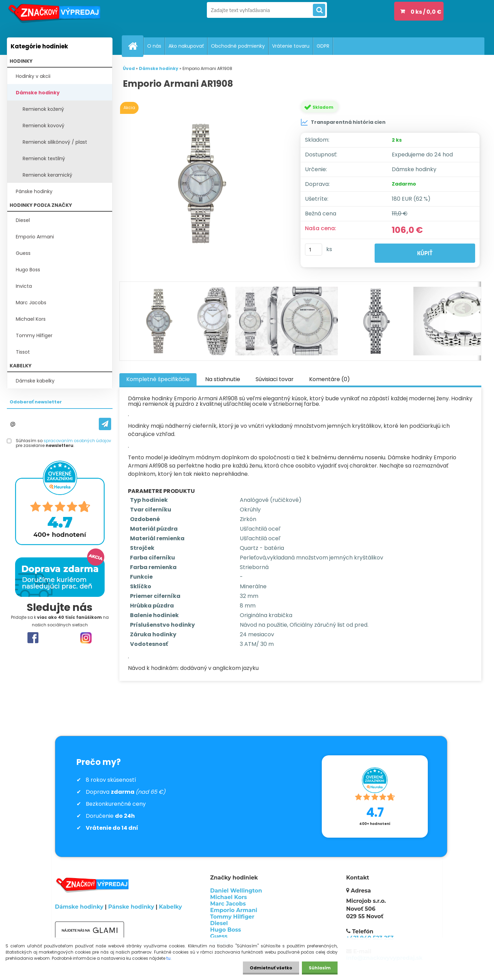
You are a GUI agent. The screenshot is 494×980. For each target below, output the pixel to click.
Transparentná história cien (343, 122)
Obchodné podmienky (238, 46)
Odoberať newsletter (36, 402)
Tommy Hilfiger (34, 335)
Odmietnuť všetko (271, 968)
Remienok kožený (43, 109)
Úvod (129, 68)
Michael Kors (31, 319)
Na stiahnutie (223, 379)
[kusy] (314, 250)
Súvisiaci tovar (275, 379)
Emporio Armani (35, 237)
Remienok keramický (48, 175)
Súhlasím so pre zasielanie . (63, 443)
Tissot (23, 352)
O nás (154, 46)
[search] (319, 10)
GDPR (323, 46)
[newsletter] (105, 424)
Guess (23, 253)
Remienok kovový (44, 126)
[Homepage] (136, 46)
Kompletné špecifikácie (158, 379)
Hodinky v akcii (33, 76)
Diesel (23, 220)
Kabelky (170, 907)
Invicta (24, 286)
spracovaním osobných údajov (77, 441)
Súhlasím (320, 968)
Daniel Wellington (236, 891)
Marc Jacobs (31, 303)
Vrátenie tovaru (291, 46)
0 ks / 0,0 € (426, 12)
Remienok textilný (44, 158)
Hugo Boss (28, 270)
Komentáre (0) (330, 379)
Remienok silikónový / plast (55, 142)
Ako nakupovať (186, 46)
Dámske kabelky (35, 381)
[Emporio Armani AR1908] (203, 184)
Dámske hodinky (38, 93)
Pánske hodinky (34, 191)
